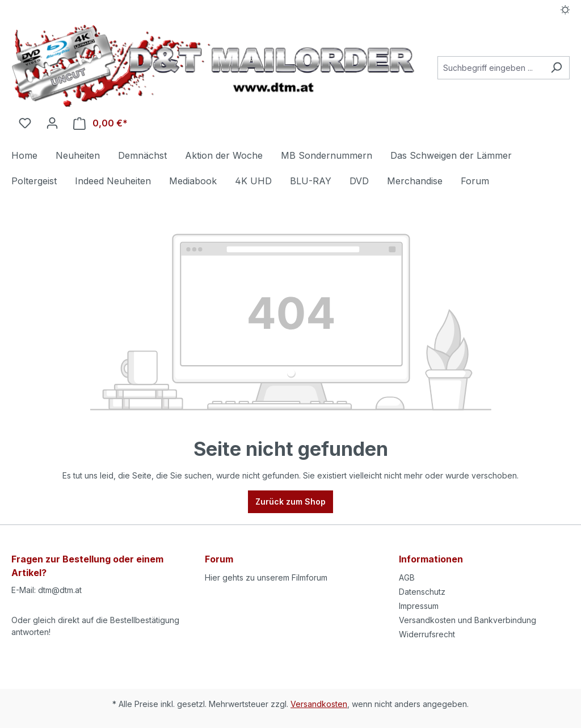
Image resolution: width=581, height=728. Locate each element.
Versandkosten (319, 704)
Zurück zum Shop (290, 501)
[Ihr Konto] (52, 123)
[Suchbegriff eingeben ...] (491, 68)
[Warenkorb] (100, 123)
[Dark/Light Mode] (565, 10)
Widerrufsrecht (427, 634)
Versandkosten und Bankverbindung (468, 620)
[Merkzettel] (25, 123)
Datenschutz (422, 592)
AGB (407, 577)
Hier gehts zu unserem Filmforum (266, 577)
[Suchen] (556, 68)
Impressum (419, 606)
